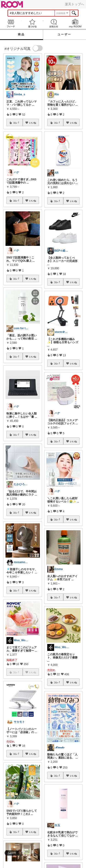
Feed (11, 23)
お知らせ (54, 23)
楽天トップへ (75, 4)
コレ (16, 123)
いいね (33, 123)
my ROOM (75, 23)
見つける (32, 23)
